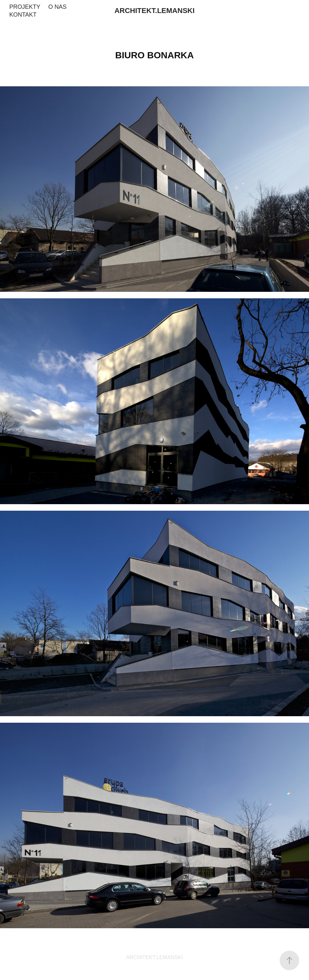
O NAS (57, 7)
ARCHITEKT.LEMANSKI (155, 11)
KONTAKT (23, 15)
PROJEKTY (25, 7)
